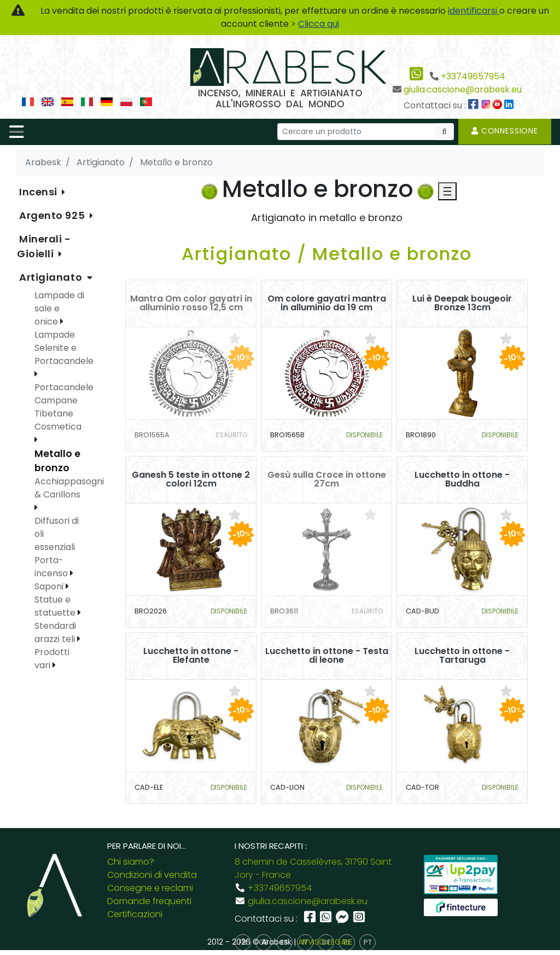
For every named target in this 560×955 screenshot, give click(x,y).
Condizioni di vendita (152, 875)
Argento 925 (53, 215)
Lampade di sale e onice (59, 308)
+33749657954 (473, 76)
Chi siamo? (131, 862)
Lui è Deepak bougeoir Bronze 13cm (462, 303)
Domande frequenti (149, 901)
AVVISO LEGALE (325, 942)
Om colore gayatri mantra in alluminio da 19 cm (327, 303)
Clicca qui (319, 24)
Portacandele (64, 387)
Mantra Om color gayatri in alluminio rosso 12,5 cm (191, 303)
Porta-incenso (52, 567)
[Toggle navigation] (16, 132)
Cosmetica (58, 427)
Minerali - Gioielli (44, 246)
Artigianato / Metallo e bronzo (327, 254)
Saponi (50, 586)
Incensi (39, 192)
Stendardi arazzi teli (56, 632)
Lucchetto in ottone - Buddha (462, 479)
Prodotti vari (52, 659)
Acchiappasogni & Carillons (69, 488)
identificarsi (474, 11)
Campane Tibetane (56, 407)
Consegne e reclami (150, 888)
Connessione (505, 131)
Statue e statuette (56, 606)
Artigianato (52, 277)
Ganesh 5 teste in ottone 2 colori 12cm (191, 479)
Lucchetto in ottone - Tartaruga (462, 656)
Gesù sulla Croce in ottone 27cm (327, 479)
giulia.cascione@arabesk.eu (463, 89)
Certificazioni (135, 914)
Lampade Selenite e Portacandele (64, 348)
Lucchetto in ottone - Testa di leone (327, 656)
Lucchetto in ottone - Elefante (191, 656)
